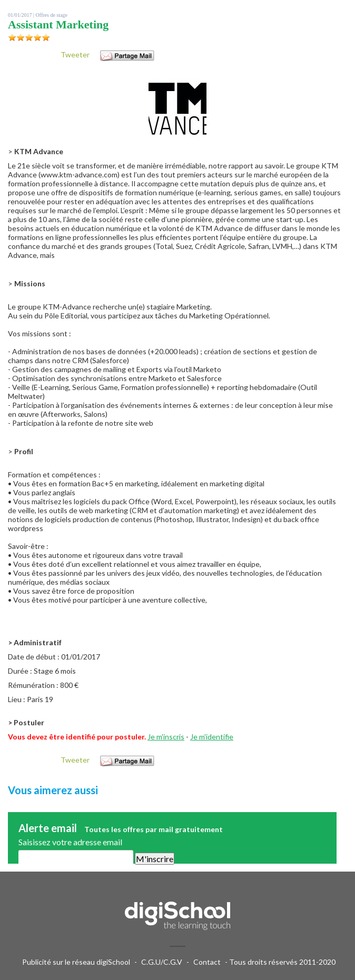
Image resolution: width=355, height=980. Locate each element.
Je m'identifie (212, 737)
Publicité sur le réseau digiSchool (76, 962)
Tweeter (75, 54)
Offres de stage (52, 15)
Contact (207, 962)
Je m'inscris (166, 737)
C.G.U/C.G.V (162, 962)
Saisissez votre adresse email (70, 842)
